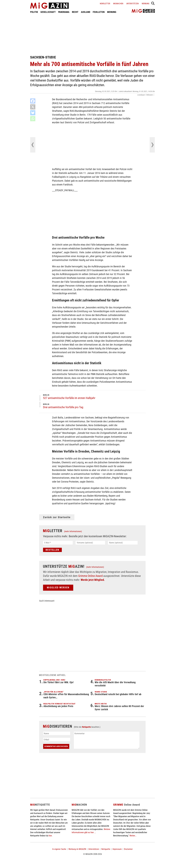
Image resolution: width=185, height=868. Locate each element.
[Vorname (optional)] (90, 543)
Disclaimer (128, 849)
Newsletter (105, 4)
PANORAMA (64, 12)
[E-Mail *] (58, 543)
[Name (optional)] (123, 543)
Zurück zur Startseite (57, 517)
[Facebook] (33, 101)
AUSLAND (86, 12)
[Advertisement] (92, 34)
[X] (33, 107)
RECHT (75, 12)
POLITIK (34, 12)
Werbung (146, 4)
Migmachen (118, 4)
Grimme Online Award (90, 576)
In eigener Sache (59, 849)
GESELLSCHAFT (48, 12)
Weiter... (133, 836)
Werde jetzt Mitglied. (93, 580)
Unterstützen (132, 4)
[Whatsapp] (33, 119)
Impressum (117, 849)
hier (50, 836)
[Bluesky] (33, 113)
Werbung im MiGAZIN (77, 849)
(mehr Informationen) (73, 531)
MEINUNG (112, 12)
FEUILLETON (99, 12)
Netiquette (87, 727)
